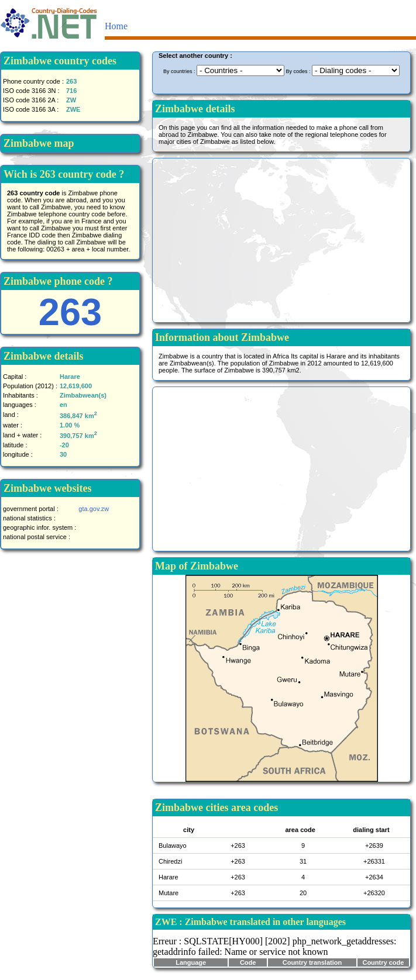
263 (70, 312)
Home (116, 26)
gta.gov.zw (94, 509)
